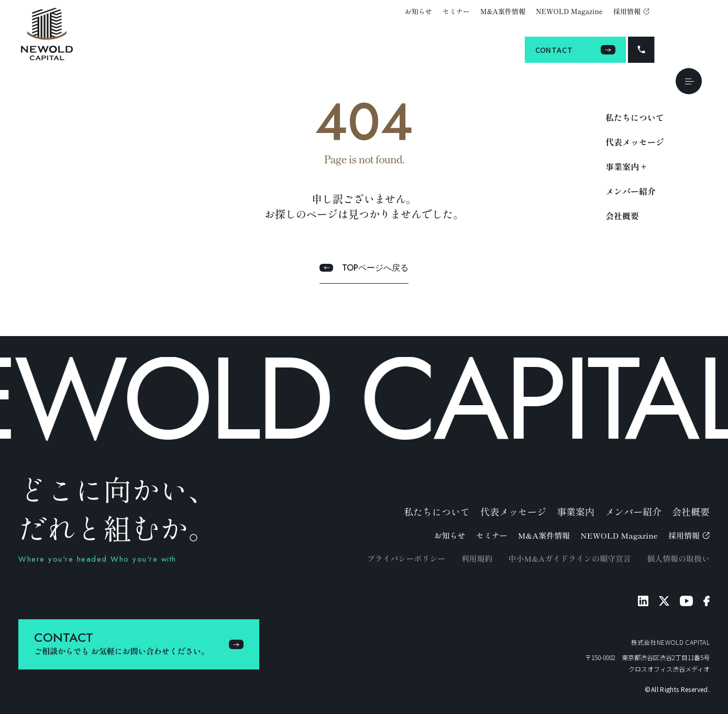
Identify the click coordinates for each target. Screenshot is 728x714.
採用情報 (631, 11)
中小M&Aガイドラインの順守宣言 (570, 558)
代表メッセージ (635, 142)
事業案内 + (626, 166)
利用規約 (477, 558)
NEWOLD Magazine (569, 11)
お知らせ (418, 11)
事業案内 (576, 511)
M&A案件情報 (503, 11)
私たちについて (635, 117)
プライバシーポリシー (406, 558)
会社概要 (622, 216)
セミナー (456, 11)
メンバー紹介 (631, 191)
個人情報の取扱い (678, 558)
